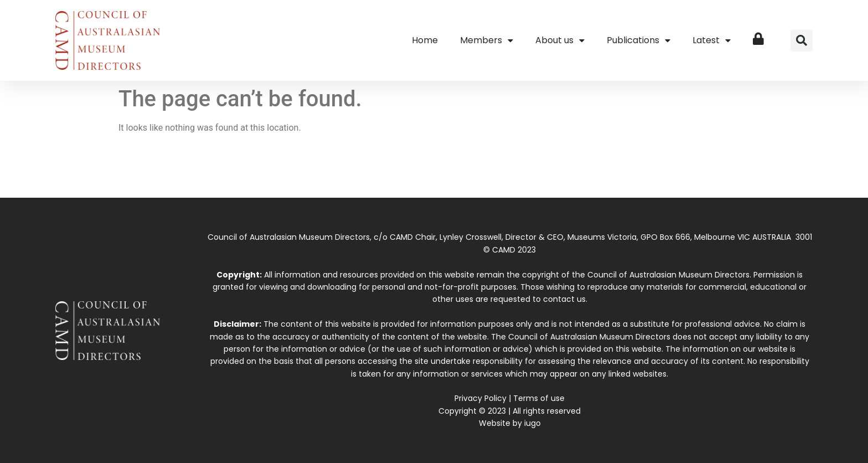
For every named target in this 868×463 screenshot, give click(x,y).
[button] (802, 40)
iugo (533, 423)
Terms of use (539, 398)
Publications (639, 40)
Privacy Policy (480, 398)
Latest (712, 40)
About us (560, 40)
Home (425, 40)
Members (487, 40)
